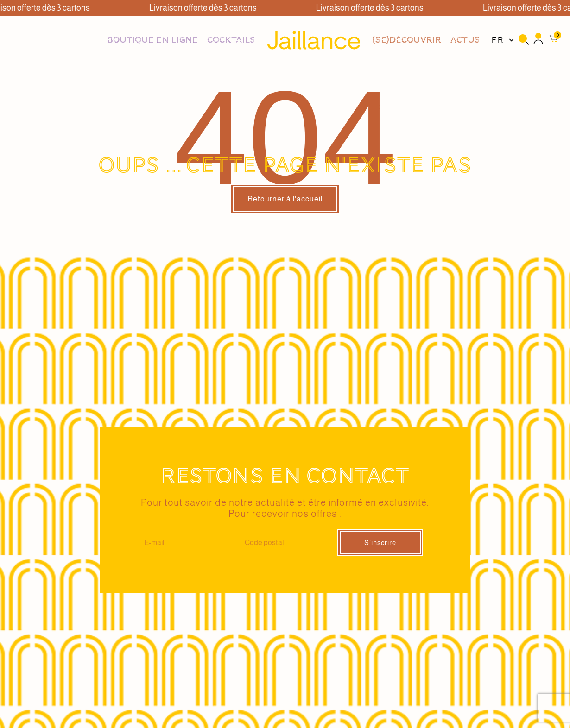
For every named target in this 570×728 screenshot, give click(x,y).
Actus (465, 40)
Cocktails (231, 40)
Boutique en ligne (152, 40)
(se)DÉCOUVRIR (407, 40)
